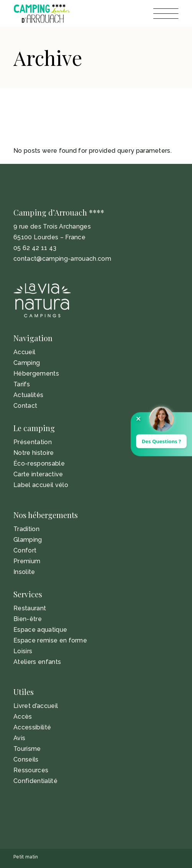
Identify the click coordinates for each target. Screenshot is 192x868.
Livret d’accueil (36, 706)
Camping (27, 363)
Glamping (28, 540)
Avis (19, 738)
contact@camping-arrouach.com (62, 259)
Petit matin (26, 857)
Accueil (24, 352)
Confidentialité (35, 781)
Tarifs (22, 384)
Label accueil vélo (41, 485)
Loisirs (23, 651)
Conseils (26, 759)
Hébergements (36, 374)
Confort (25, 550)
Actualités (28, 395)
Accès (23, 717)
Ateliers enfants (37, 662)
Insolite (24, 572)
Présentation (33, 442)
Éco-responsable (39, 463)
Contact (25, 406)
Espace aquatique (40, 630)
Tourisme (27, 749)
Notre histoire (34, 453)
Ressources (31, 770)
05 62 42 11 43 (35, 248)
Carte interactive (38, 474)
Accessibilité (32, 727)
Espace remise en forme (50, 640)
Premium (27, 561)
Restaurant (30, 608)
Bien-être (28, 619)
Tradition (26, 529)
